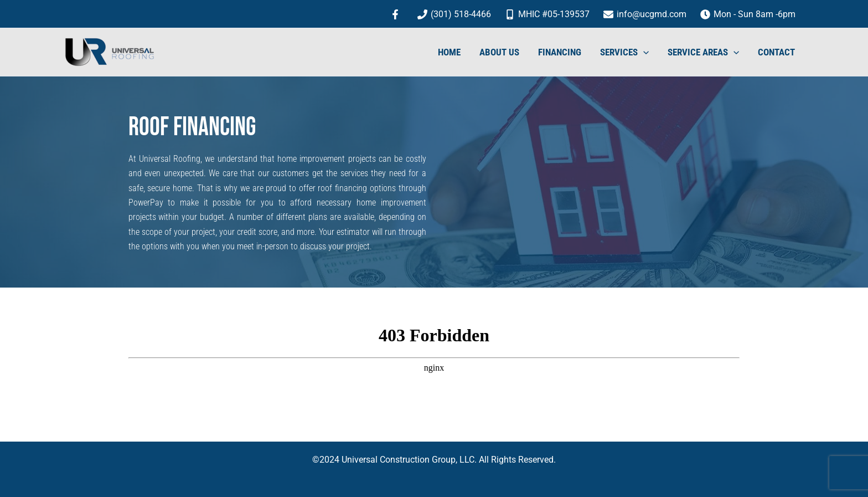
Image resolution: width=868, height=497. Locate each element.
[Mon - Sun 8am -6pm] (748, 14)
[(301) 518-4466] (454, 14)
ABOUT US (499, 52)
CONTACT (776, 52)
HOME (449, 52)
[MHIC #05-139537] (547, 14)
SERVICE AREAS (703, 52)
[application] (643, 52)
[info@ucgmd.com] (645, 14)
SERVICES (624, 52)
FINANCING (560, 52)
